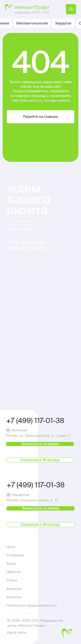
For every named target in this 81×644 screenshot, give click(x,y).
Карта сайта (16, 632)
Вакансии (14, 589)
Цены (11, 547)
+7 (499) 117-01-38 (35, 420)
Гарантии (13, 572)
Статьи (12, 580)
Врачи (11, 563)
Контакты (14, 597)
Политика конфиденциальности (32, 605)
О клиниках (15, 555)
